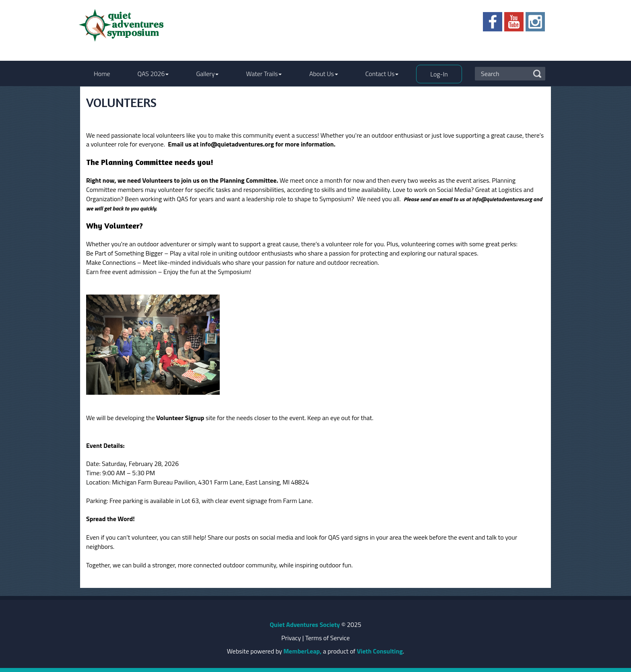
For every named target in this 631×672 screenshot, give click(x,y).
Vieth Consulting (380, 651)
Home (102, 74)
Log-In (439, 74)
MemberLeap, (302, 651)
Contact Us (382, 74)
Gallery (207, 74)
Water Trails (264, 74)
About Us (323, 74)
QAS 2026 (153, 74)
